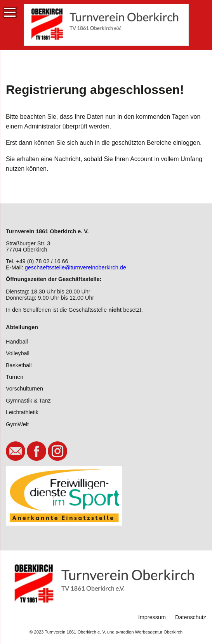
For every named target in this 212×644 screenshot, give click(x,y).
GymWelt (17, 424)
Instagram (57, 451)
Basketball (19, 365)
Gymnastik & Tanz (28, 401)
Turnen (15, 377)
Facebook (36, 451)
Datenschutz (191, 617)
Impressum (152, 617)
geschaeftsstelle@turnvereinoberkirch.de (76, 267)
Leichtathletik (22, 412)
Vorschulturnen (24, 389)
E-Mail (16, 451)
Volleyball (18, 353)
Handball (17, 342)
